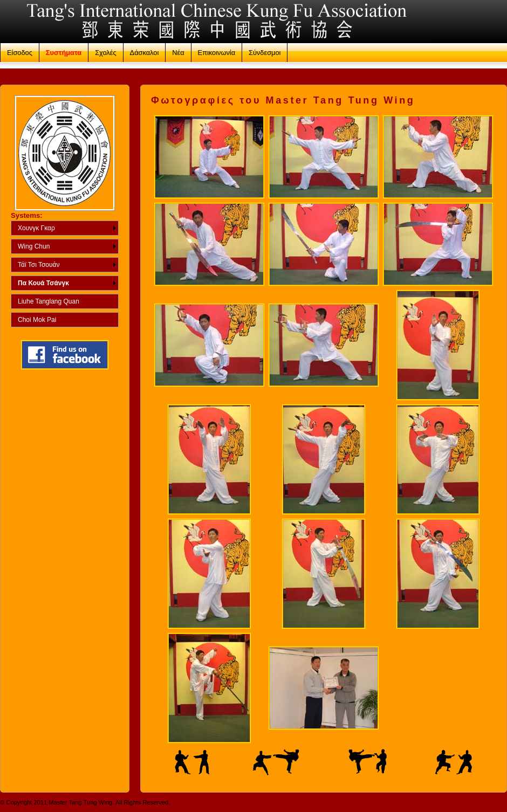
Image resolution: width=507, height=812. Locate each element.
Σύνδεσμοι (265, 53)
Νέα (178, 53)
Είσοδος (20, 53)
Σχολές (105, 53)
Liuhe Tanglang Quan (49, 301)
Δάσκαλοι (145, 53)
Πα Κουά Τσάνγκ (43, 283)
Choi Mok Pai (37, 320)
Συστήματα (64, 53)
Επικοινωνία (217, 53)
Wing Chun (34, 246)
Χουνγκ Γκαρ (36, 228)
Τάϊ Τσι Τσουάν (39, 265)
